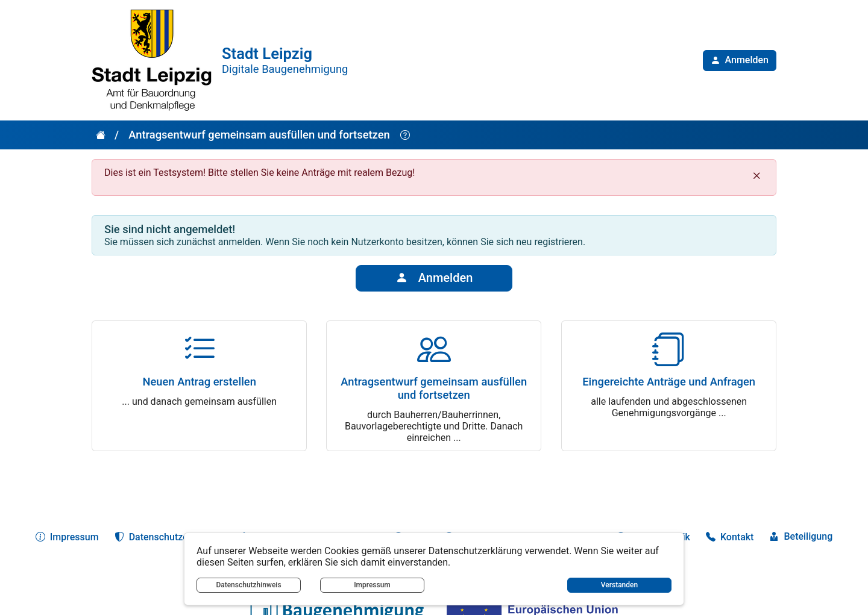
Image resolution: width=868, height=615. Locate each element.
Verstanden (619, 585)
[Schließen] (756, 176)
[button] (740, 61)
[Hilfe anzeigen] (405, 135)
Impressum (372, 585)
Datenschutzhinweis (248, 585)
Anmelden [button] (434, 278)
